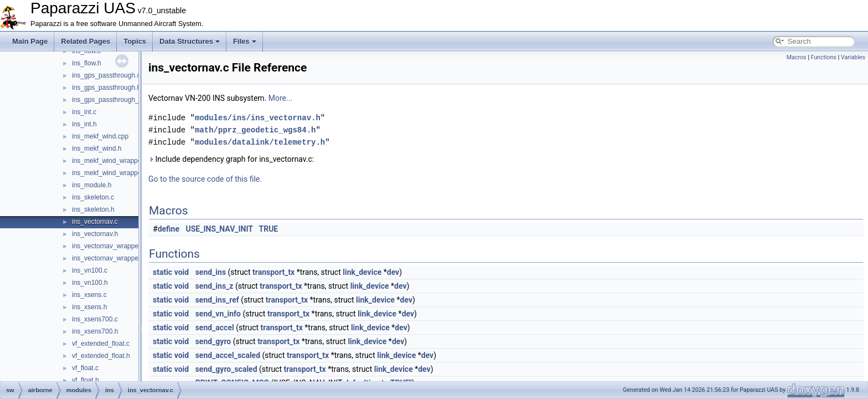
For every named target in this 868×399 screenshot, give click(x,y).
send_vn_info (218, 314)
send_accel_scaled (228, 355)
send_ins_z (215, 286)
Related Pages (86, 41)
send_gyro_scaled (226, 369)
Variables (853, 57)
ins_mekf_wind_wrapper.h (110, 173)
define (169, 229)
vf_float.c (85, 368)
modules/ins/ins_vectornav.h (258, 118)
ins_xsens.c (89, 295)
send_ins (211, 272)
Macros (797, 57)
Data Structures (190, 41)
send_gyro (213, 341)
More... (280, 98)
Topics (135, 41)
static (162, 272)
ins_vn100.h (90, 283)
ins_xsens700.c (95, 319)
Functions (823, 57)
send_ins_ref (217, 300)
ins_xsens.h (89, 307)
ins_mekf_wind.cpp (100, 136)
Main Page (30, 41)
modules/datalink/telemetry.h (260, 142)
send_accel (215, 328)
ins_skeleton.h (93, 209)
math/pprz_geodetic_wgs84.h (255, 130)
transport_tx (273, 272)
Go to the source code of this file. (205, 179)
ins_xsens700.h (95, 331)
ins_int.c (84, 112)
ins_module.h (92, 185)
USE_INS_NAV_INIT (220, 229)
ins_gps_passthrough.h (106, 88)
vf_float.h (86, 380)
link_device (362, 272)
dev (393, 272)
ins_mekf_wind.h (97, 149)
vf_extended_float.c (101, 344)
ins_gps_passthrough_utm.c (113, 100)
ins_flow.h (87, 63)
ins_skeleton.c (93, 197)
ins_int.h (84, 124)
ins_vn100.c (90, 270)
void (182, 272)
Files (245, 41)
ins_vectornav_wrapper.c (109, 246)
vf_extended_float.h (101, 356)
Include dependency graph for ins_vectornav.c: (231, 159)
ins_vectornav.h (95, 234)
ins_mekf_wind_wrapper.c (110, 161)
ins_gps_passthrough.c (106, 75)
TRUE (268, 229)
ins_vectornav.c (95, 222)
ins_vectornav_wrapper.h (109, 258)
